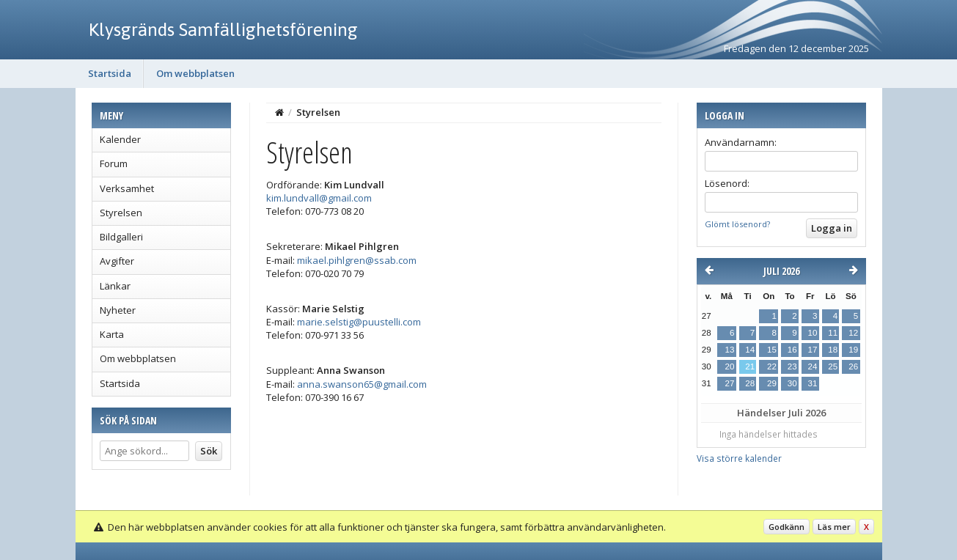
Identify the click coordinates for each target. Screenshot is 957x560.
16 (792, 350)
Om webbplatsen (195, 73)
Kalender (120, 139)
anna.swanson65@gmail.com (362, 384)
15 (772, 350)
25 (833, 366)
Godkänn (786, 527)
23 (792, 366)
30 (792, 383)
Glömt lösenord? (737, 224)
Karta (112, 334)
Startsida (110, 73)
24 (812, 366)
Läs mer (834, 527)
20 (730, 366)
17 (812, 350)
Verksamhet (127, 188)
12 (853, 333)
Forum (114, 163)
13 (730, 350)
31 (812, 383)
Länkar (115, 286)
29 (772, 383)
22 (772, 366)
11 (833, 333)
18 (833, 350)
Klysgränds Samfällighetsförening (223, 29)
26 (853, 366)
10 (812, 333)
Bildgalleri (121, 237)
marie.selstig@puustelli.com (359, 322)
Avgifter (117, 261)
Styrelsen (121, 213)
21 (750, 366)
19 (853, 350)
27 (730, 383)
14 (750, 350)
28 (750, 383)
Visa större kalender (739, 458)
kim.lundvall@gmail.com (319, 198)
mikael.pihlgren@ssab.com (357, 260)
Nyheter (118, 310)
